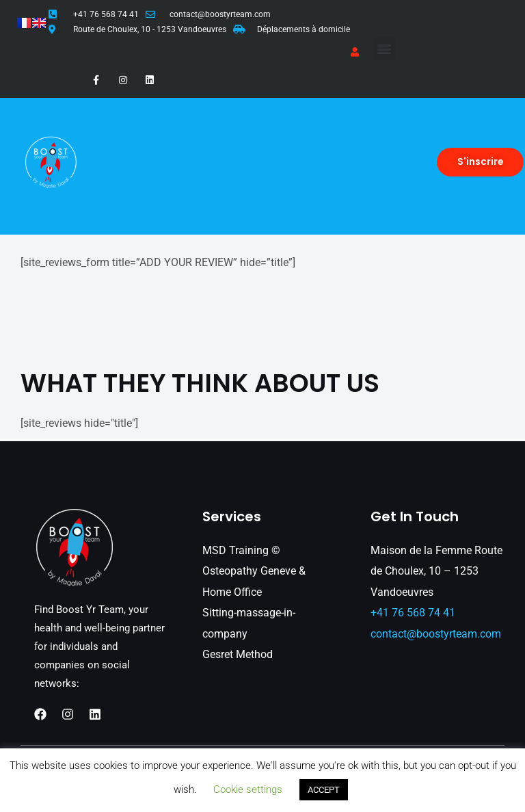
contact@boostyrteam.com (220, 14)
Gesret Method (238, 654)
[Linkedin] (95, 714)
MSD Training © (241, 550)
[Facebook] (40, 714)
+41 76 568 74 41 (106, 14)
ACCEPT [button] (324, 790)
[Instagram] (68, 714)
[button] (385, 49)
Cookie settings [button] (248, 789)
